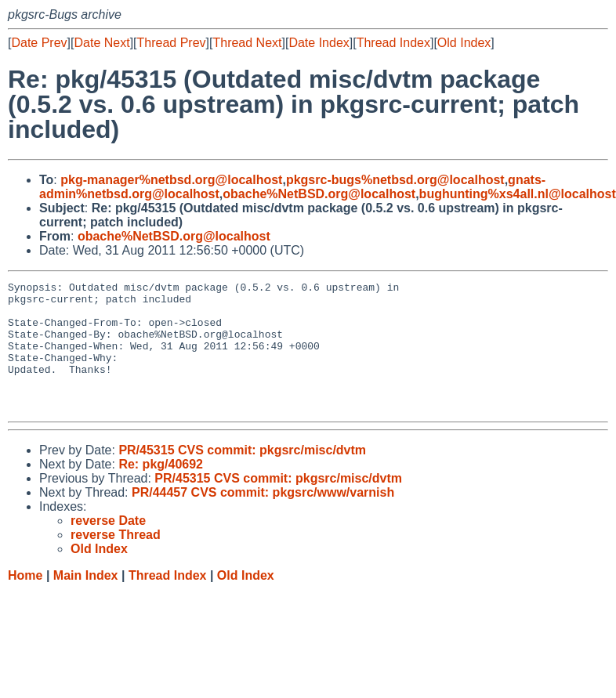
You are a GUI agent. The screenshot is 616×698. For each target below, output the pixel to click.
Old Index (464, 43)
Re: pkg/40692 (161, 490)
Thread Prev (172, 43)
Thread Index (393, 43)
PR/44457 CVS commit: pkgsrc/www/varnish (263, 518)
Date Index (319, 43)
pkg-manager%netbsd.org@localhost (171, 180)
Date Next (101, 43)
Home (25, 601)
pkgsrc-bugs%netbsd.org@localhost (395, 180)
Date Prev (39, 43)
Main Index (86, 601)
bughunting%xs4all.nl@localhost (518, 194)
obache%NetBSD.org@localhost (319, 194)
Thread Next (247, 43)
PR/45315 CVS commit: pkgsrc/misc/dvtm (242, 476)
